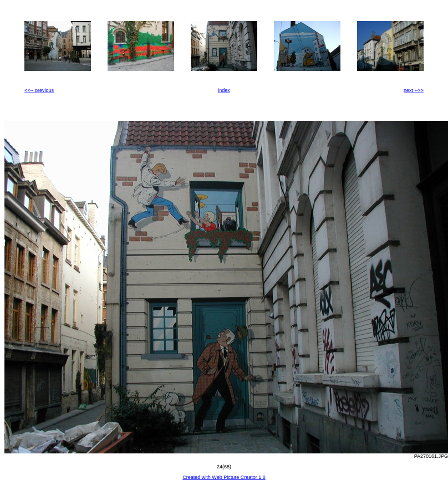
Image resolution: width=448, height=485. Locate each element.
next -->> (414, 90)
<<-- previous (39, 90)
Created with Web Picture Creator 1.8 (224, 477)
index (224, 90)
